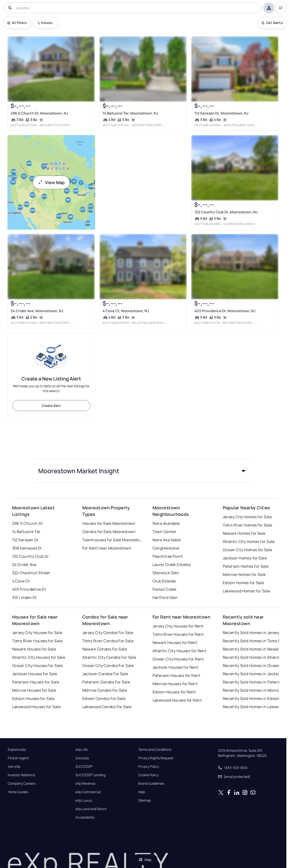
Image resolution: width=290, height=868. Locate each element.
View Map (51, 182)
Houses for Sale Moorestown (109, 523)
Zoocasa (82, 758)
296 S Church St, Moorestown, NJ (39, 113)
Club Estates (164, 581)
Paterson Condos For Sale (106, 682)
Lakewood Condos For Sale (107, 707)
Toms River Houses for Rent (178, 634)
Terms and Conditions (155, 750)
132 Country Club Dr (31, 556)
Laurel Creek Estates (172, 565)
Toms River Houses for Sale (37, 641)
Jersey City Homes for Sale (247, 517)
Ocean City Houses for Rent (178, 659)
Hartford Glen (165, 597)
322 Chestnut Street (31, 573)
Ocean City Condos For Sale (108, 666)
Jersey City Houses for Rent (178, 626)
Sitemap (145, 800)
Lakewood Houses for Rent (177, 700)
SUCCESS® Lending (91, 775)
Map (145, 860)
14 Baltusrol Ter (26, 532)
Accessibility (85, 817)
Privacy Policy (149, 767)
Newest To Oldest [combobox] (48, 23)
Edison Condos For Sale (104, 698)
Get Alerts (272, 23)
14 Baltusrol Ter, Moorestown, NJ (130, 113)
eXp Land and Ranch (91, 809)
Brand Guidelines (151, 783)
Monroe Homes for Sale (244, 574)
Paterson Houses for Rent (176, 675)
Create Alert (51, 406)
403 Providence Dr (29, 589)
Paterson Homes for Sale (246, 566)
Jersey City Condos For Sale (108, 633)
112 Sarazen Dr (25, 540)
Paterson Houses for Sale (36, 682)
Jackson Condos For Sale (105, 674)
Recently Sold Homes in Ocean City (253, 666)
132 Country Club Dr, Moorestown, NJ (226, 212)
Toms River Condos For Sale (108, 641)
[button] (143, 471)
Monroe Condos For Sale (105, 690)
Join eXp (14, 767)
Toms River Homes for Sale (247, 525)
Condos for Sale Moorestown (109, 532)
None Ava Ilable (167, 540)
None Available (166, 523)
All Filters (17, 23)
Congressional (166, 548)
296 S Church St (27, 523)
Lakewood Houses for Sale (36, 707)
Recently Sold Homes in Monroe (252, 690)
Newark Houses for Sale (34, 649)
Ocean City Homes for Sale (248, 550)
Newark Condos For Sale (105, 649)
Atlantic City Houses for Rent (179, 651)
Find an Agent (18, 758)
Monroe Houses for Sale (34, 690)
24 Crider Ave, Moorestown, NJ (37, 311)
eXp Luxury (84, 800)
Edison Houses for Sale (33, 698)
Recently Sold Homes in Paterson (253, 682)
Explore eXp (17, 750)
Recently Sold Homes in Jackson (253, 674)
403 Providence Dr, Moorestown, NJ (225, 311)
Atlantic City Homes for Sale (249, 542)
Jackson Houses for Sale (35, 674)
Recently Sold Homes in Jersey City (253, 633)
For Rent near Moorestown (107, 548)
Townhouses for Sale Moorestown (113, 540)
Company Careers (22, 783)
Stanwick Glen (166, 573)
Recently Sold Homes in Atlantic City (253, 657)
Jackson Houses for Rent (176, 667)
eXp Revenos (85, 783)
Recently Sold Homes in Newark (252, 649)
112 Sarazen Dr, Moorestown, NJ (221, 113)
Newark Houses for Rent (175, 643)
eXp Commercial (88, 792)
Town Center (164, 532)
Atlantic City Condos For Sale (109, 657)
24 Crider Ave (24, 565)
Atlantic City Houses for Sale (39, 657)
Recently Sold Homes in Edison (251, 698)
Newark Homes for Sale (244, 533)
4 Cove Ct (21, 581)
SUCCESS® (84, 767)
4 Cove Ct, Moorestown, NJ (126, 311)
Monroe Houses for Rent (175, 684)
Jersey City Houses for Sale (37, 633)
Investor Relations (21, 775)
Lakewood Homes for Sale (246, 591)
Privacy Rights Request (156, 758)
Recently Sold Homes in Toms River (253, 641)
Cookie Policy (148, 775)
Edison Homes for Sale (243, 583)
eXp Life (82, 750)
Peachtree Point (168, 556)
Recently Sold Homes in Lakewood (253, 707)
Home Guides (18, 792)
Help (142, 792)
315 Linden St (24, 597)
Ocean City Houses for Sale (37, 666)
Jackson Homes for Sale (245, 558)
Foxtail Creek (165, 589)
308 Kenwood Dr (27, 548)
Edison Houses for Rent (174, 692)
